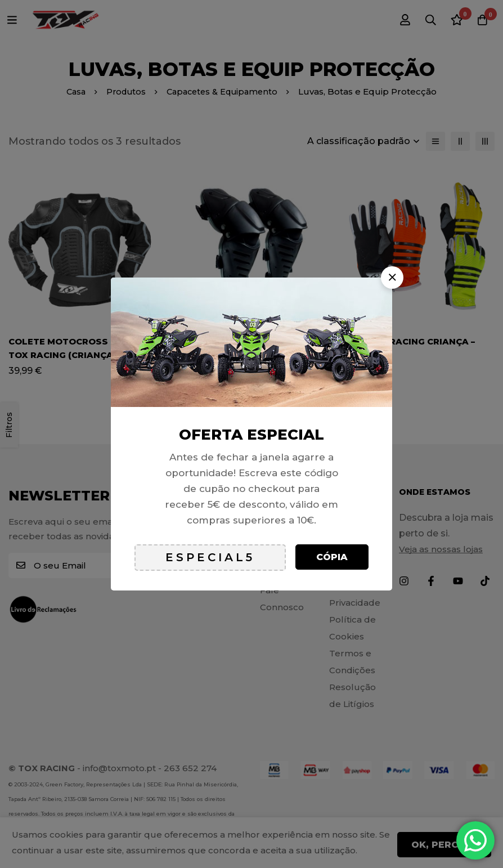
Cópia (332, 557)
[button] (392, 278)
